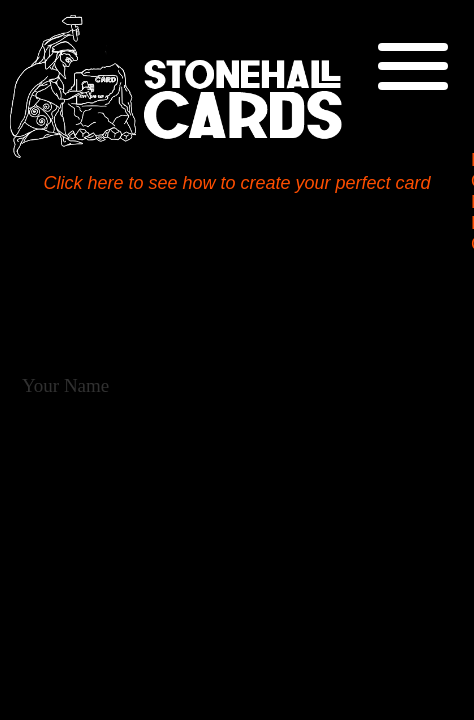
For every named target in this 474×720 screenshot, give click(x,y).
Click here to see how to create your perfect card (236, 183)
